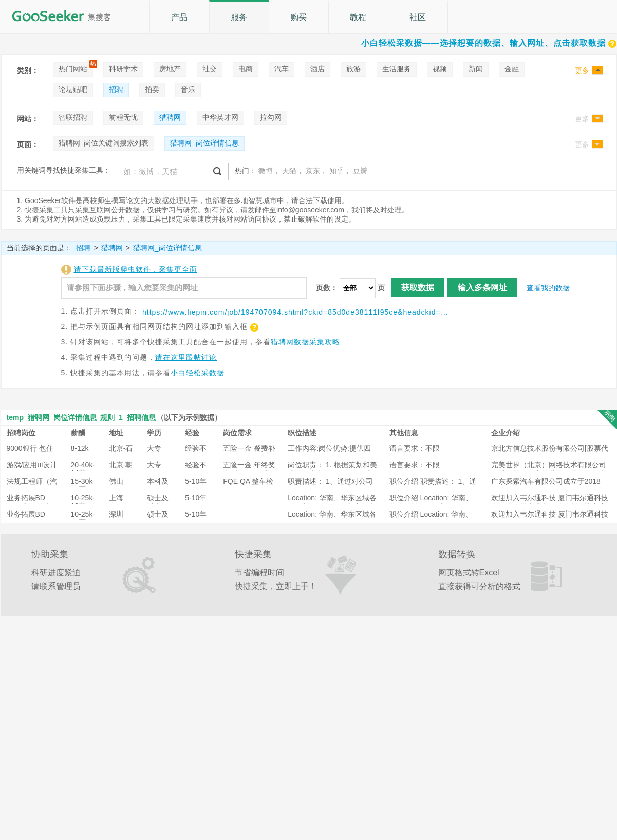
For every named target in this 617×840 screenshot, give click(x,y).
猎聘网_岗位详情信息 (204, 143)
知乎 (336, 171)
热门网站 (73, 69)
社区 (418, 17)
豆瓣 (360, 171)
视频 (440, 69)
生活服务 (397, 69)
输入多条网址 (482, 288)
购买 (298, 17)
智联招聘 (73, 117)
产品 (179, 17)
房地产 (170, 69)
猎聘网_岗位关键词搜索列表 (104, 143)
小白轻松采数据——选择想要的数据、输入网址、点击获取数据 (489, 43)
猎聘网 (170, 117)
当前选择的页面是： (39, 248)
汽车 (282, 69)
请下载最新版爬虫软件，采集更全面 (136, 269)
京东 (313, 171)
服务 (239, 17)
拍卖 (152, 89)
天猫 (289, 171)
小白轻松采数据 (198, 373)
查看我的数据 (548, 288)
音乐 (188, 89)
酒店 (317, 69)
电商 (246, 69)
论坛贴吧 (73, 89)
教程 (358, 17)
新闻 (476, 69)
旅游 (353, 69)
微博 (266, 171)
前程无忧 (123, 117)
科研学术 (123, 69)
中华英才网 (220, 117)
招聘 (116, 89)
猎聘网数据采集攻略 (305, 342)
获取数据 (418, 288)
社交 (210, 69)
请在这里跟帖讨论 (186, 357)
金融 (512, 69)
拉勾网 (271, 117)
